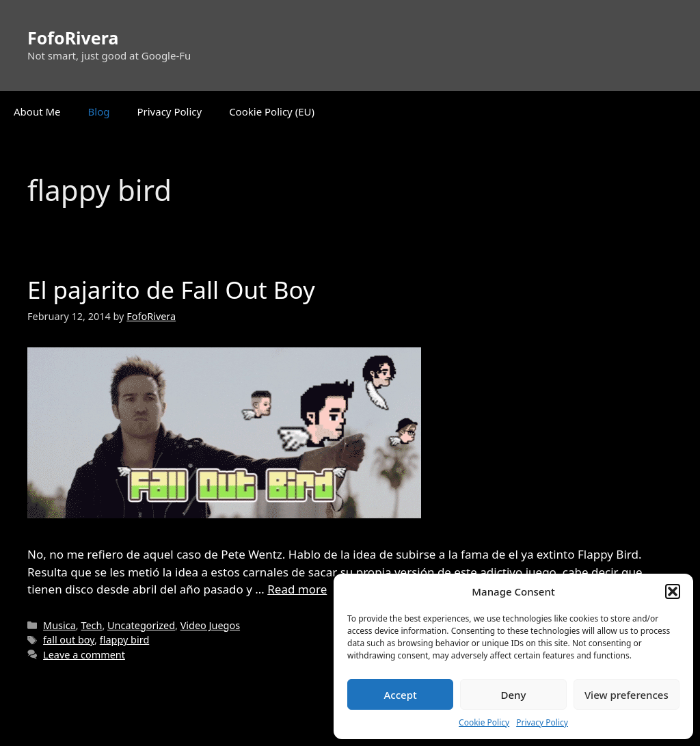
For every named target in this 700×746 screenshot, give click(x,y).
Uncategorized (141, 625)
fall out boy (69, 640)
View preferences (627, 695)
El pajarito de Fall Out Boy (171, 290)
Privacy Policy (542, 722)
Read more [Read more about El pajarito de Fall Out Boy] (297, 589)
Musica (59, 625)
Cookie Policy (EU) (272, 111)
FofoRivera (73, 38)
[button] (673, 591)
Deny (514, 695)
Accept (401, 695)
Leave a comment (84, 655)
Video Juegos (210, 625)
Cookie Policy (484, 722)
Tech (91, 625)
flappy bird (125, 640)
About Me (37, 111)
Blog (99, 111)
